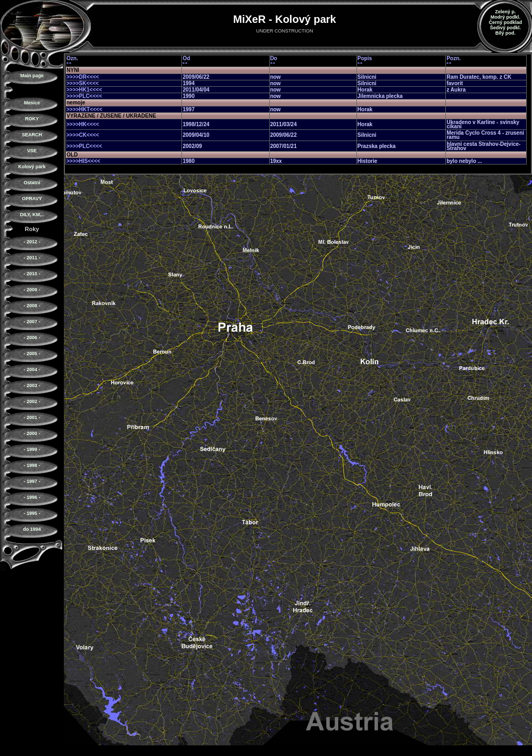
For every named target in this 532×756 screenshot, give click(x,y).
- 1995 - (32, 513)
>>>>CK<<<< (83, 135)
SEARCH (32, 135)
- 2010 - (32, 274)
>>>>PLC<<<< (84, 96)
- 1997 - (32, 481)
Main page (32, 76)
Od (186, 58)
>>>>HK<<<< (83, 124)
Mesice (32, 103)
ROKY (32, 119)
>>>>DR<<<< (83, 77)
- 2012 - (32, 242)
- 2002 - (32, 401)
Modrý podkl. (505, 17)
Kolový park (32, 167)
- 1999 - (32, 449)
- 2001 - (32, 417)
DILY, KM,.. (32, 215)
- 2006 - (32, 338)
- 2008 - (32, 306)
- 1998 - (32, 465)
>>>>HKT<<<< (84, 109)
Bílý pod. (505, 33)
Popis (365, 58)
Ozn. (72, 58)
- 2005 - (32, 354)
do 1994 (32, 529)
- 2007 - (32, 322)
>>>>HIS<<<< (83, 161)
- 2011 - (32, 258)
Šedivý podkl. (505, 28)
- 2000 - (32, 433)
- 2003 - (32, 385)
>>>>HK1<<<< (84, 90)
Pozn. (454, 58)
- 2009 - (32, 290)
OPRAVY (32, 199)
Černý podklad (506, 22)
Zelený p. (505, 12)
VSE (32, 151)
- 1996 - (32, 497)
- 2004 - (32, 369)
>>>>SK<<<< (83, 83)
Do (274, 58)
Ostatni (32, 183)
